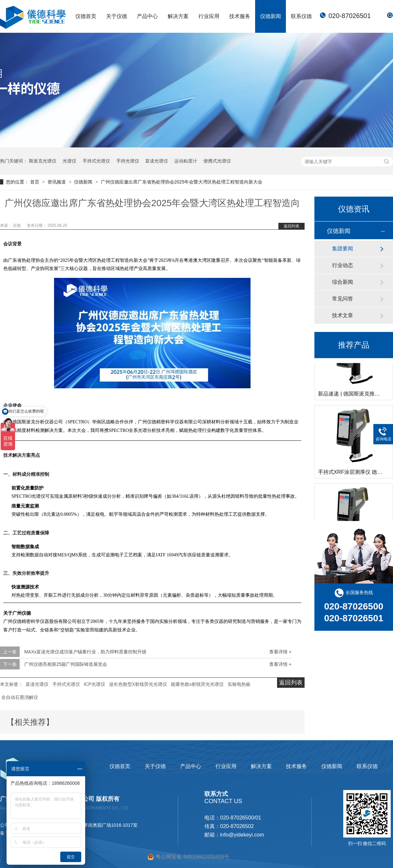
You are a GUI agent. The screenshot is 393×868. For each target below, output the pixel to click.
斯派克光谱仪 (43, 161)
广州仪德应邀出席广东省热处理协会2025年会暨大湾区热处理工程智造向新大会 (182, 182)
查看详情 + (280, 652)
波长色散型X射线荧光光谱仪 (138, 684)
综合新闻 (343, 282)
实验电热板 (239, 684)
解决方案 (178, 16)
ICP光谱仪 (94, 684)
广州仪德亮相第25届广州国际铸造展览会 (66, 664)
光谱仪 (69, 161)
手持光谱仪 (128, 161)
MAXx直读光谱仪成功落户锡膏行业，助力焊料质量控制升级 (85, 652)
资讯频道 (57, 182)
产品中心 (147, 16)
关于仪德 (117, 16)
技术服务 (240, 16)
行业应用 (209, 16)
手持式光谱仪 (96, 161)
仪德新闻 (271, 16)
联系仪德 (301, 16)
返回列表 (291, 226)
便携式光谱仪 (217, 161)
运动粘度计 (186, 161)
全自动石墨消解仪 (20, 697)
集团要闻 (343, 249)
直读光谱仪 (157, 161)
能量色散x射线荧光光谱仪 (197, 684)
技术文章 (343, 315)
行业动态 (343, 265)
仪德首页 (86, 16)
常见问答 (343, 299)
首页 (35, 182)
